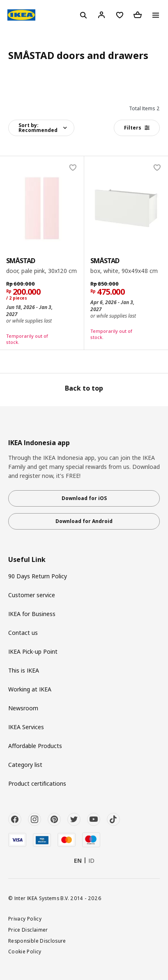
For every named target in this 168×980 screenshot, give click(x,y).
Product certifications (37, 783)
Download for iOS (84, 498)
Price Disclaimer (28, 930)
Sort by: (38, 128)
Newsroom (23, 708)
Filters (137, 128)
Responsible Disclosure (37, 941)
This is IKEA (24, 670)
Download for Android (84, 521)
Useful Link (27, 560)
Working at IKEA (30, 689)
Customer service (32, 595)
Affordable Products (35, 746)
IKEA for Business (32, 614)
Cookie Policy (25, 951)
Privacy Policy (25, 919)
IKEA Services (26, 727)
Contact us (23, 633)
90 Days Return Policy (38, 576)
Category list (25, 765)
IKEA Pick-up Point (33, 651)
